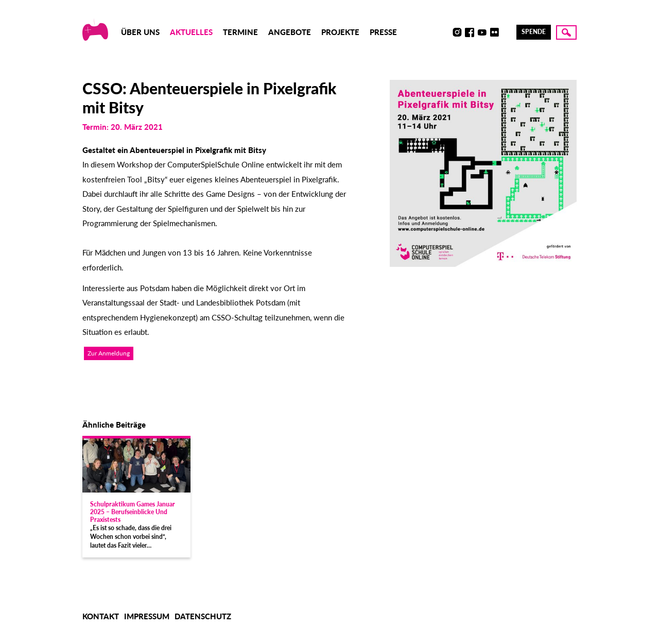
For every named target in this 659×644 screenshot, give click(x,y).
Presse (383, 32)
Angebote (290, 32)
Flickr (494, 32)
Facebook (470, 32)
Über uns (140, 32)
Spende (534, 32)
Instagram (457, 32)
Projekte (340, 32)
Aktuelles (191, 32)
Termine (240, 32)
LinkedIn (507, 32)
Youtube (482, 32)
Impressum (147, 616)
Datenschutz (203, 616)
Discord (445, 32)
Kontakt (101, 616)
